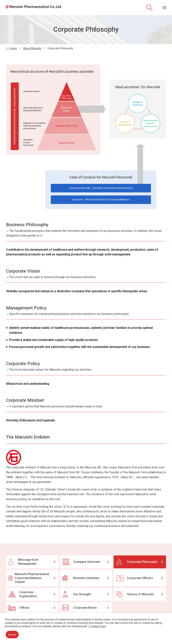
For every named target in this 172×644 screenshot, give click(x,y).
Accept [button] (12, 634)
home (11, 48)
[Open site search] (149, 8)
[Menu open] (164, 8)
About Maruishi (32, 48)
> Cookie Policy (97, 626)
